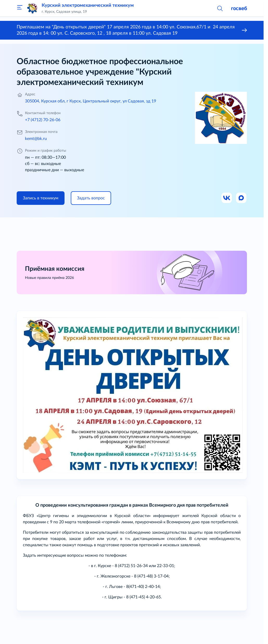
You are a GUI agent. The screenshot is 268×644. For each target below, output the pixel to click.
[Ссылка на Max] (241, 198)
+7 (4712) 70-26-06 (43, 120)
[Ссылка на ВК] (227, 198)
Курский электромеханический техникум (88, 5)
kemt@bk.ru (36, 139)
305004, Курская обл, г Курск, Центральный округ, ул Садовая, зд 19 (91, 101)
